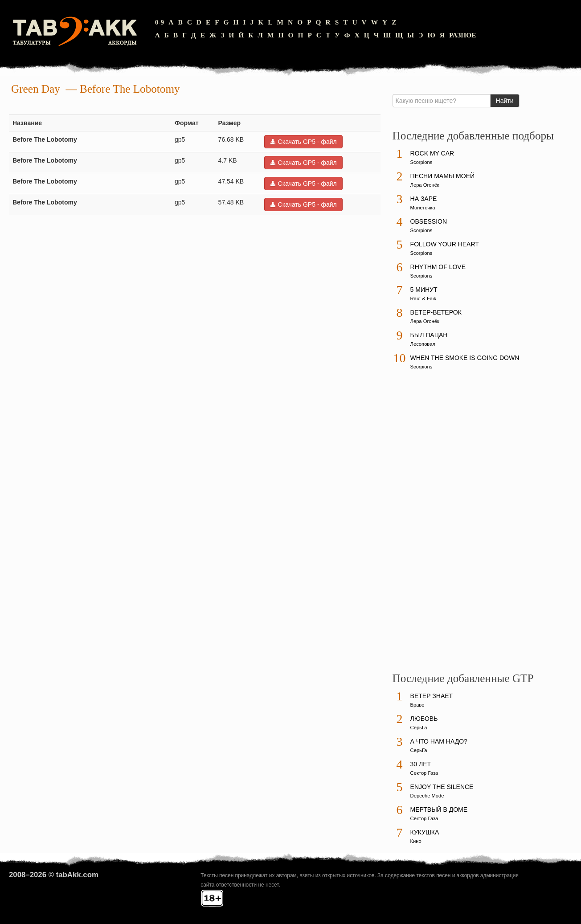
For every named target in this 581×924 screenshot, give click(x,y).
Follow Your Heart (445, 244)
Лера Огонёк (425, 185)
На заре (424, 199)
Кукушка (425, 832)
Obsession (429, 221)
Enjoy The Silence (442, 787)
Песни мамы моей (442, 176)
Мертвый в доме (439, 810)
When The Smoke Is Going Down (465, 358)
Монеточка (423, 208)
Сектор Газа (424, 773)
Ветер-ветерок (436, 312)
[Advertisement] (459, 525)
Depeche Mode (427, 796)
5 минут (424, 290)
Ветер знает (432, 696)
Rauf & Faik (423, 298)
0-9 (160, 22)
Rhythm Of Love (438, 267)
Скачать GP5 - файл (303, 142)
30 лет (421, 764)
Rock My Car (432, 153)
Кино (416, 841)
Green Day (36, 89)
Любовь (424, 719)
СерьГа (419, 728)
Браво (417, 705)
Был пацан (429, 335)
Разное (463, 35)
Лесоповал (423, 344)
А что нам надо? (439, 741)
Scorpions (421, 162)
